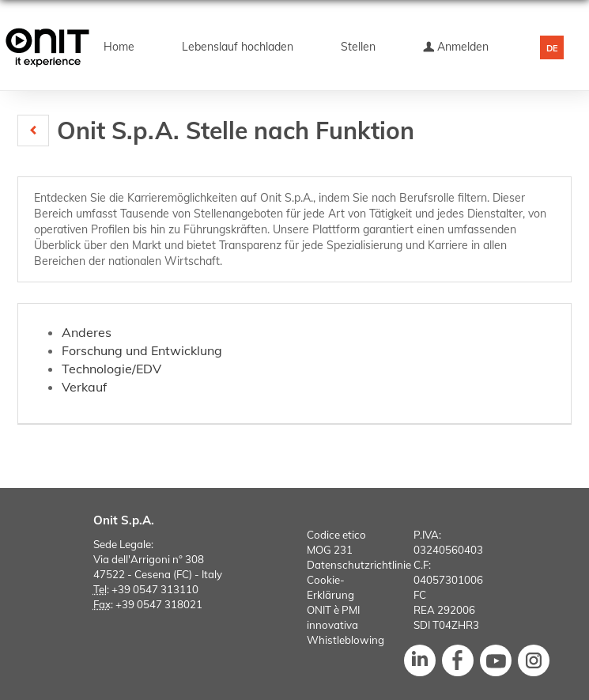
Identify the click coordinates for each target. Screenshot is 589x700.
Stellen (358, 47)
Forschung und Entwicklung (142, 350)
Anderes (87, 332)
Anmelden (456, 47)
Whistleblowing (345, 640)
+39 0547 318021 (159, 604)
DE (552, 48)
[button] (33, 131)
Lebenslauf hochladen (238, 47)
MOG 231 (330, 550)
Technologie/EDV (111, 369)
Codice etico (336, 535)
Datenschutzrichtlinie (359, 565)
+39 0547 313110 (155, 589)
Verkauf (84, 387)
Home (119, 47)
